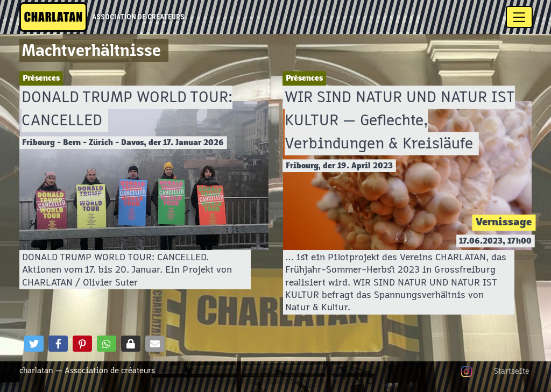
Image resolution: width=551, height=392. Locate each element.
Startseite (512, 372)
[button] (34, 344)
